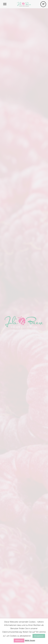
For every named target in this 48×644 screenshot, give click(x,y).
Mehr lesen (30, 640)
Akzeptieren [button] (39, 636)
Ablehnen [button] (19, 640)
